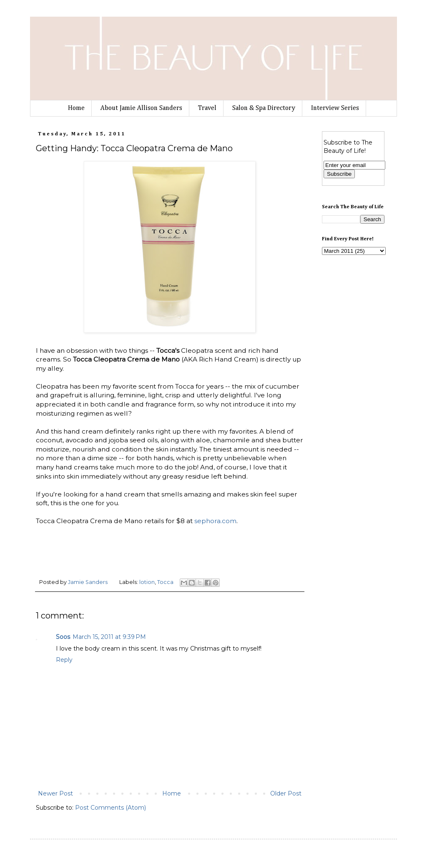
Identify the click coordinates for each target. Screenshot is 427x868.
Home (76, 108)
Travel (207, 108)
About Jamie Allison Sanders (141, 108)
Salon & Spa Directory (264, 108)
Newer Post (55, 793)
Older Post (286, 793)
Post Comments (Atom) (111, 808)
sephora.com (215, 521)
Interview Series (335, 108)
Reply (64, 660)
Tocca (165, 582)
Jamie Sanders (88, 582)
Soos (63, 637)
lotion (147, 582)
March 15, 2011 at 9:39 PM (109, 637)
